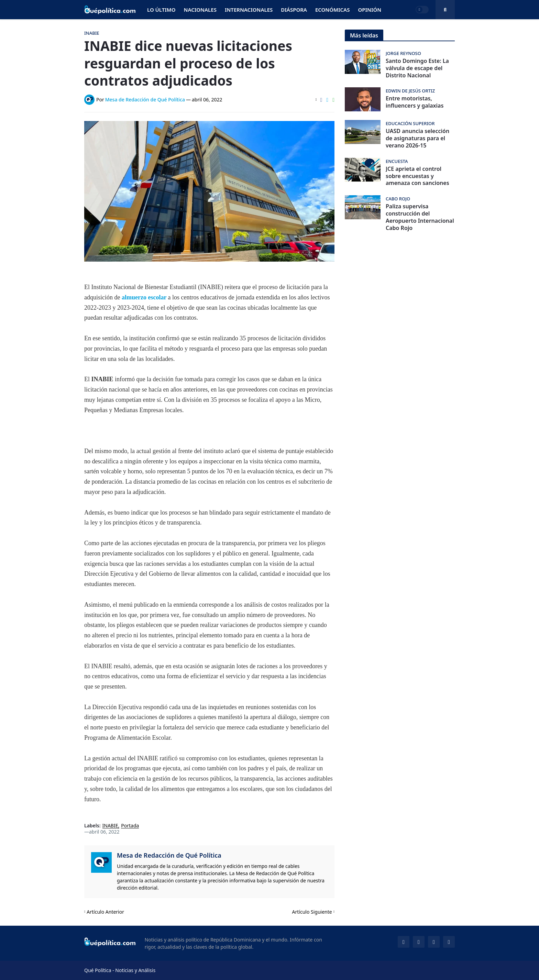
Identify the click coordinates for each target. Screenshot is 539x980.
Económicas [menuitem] (333, 10)
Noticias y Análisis (135, 970)
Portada (130, 826)
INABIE (110, 826)
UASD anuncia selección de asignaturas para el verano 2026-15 (417, 138)
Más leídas (364, 35)
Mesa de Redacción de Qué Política (169, 855)
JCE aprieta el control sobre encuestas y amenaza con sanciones (417, 176)
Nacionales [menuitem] (200, 10)
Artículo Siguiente (312, 912)
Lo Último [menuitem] (161, 10)
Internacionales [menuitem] (249, 10)
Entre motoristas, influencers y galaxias (415, 102)
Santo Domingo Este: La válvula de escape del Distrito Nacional (417, 68)
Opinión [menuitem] (370, 10)
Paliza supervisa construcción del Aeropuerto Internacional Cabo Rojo (420, 217)
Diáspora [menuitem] (294, 10)
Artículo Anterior (105, 912)
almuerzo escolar (145, 297)
